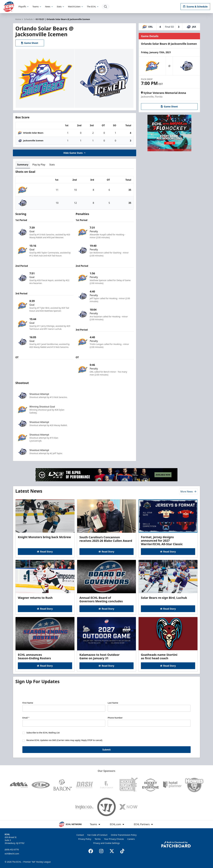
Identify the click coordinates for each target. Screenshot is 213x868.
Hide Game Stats (75, 153)
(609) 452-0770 (12, 850)
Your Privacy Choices (114, 839)
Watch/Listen (76, 7)
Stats (61, 7)
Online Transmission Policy (124, 835)
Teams (37, 7)
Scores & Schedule (195, 7)
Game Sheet (30, 43)
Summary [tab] (23, 165)
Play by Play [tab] (39, 165)
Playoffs (24, 7)
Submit (107, 750)
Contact (80, 835)
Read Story (45, 552)
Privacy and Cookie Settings (107, 843)
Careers (131, 839)
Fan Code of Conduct (97, 835)
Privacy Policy (85, 839)
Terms (98, 839)
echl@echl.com (12, 854)
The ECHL (93, 7)
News (49, 7)
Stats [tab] (52, 165)
